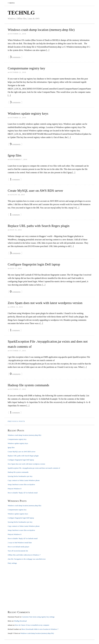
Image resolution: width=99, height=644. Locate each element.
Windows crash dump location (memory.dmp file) (41, 30)
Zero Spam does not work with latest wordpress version (45, 303)
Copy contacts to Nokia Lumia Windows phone (24, 480)
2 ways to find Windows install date (20, 543)
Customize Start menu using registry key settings (38, 617)
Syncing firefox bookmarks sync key (20, 476)
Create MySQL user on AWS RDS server (35, 191)
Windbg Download (20, 621)
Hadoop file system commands (28, 385)
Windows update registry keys (28, 114)
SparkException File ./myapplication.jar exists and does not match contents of (34, 468)
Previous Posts (16, 421)
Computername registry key (26, 68)
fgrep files (15, 155)
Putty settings (12, 563)
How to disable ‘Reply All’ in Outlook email (23, 493)
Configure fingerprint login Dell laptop (34, 264)
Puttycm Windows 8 (15, 489)
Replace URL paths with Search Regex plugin (39, 226)
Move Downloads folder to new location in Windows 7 (40, 629)
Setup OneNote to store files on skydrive (21, 484)
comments (15, 57)
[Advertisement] (49, 587)
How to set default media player (18, 547)
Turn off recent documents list (18, 551)
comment (15, 179)
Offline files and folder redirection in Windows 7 (24, 555)
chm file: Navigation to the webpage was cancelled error (27, 559)
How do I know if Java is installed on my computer (32, 625)
